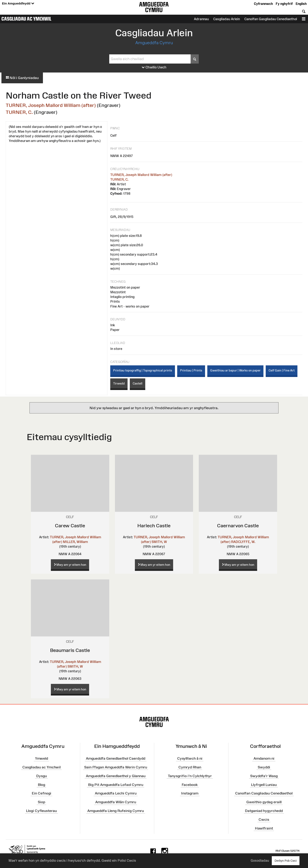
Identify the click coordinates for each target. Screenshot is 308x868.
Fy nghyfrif (284, 4)
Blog (42, 784)
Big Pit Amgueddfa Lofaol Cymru (116, 784)
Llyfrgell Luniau (264, 784)
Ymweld (42, 758)
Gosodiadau (260, 860)
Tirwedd (119, 383)
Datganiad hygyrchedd (264, 811)
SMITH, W (159, 542)
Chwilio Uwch (154, 67)
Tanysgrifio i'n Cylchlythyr (190, 776)
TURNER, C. (19, 112)
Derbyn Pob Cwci (286, 861)
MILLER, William (75, 542)
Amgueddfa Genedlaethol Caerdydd (116, 758)
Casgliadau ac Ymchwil (26, 19)
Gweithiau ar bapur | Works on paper (235, 370)
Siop (42, 802)
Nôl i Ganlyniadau (22, 78)
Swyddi (264, 767)
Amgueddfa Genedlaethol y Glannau (116, 776)
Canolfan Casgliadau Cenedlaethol (264, 793)
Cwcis (264, 820)
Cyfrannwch (263, 4)
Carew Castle (70, 526)
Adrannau (201, 19)
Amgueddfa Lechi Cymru (116, 793)
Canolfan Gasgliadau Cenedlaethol (271, 19)
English (301, 4)
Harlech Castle (154, 526)
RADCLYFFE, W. (243, 542)
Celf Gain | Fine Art (282, 370)
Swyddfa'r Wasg (264, 776)
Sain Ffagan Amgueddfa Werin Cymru (116, 767)
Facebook (190, 784)
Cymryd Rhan (190, 767)
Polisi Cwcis (127, 860)
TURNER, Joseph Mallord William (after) (51, 105)
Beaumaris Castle (70, 650)
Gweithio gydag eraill (264, 802)
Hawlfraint (264, 828)
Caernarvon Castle (238, 526)
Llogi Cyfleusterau (41, 811)
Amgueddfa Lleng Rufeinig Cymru (116, 811)
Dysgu (42, 776)
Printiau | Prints (191, 370)
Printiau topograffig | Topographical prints (143, 370)
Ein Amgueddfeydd (18, 4)
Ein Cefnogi (42, 793)
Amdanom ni (264, 758)
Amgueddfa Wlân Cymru (116, 802)
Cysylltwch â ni (190, 758)
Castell (138, 383)
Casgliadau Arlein (227, 19)
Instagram (190, 793)
